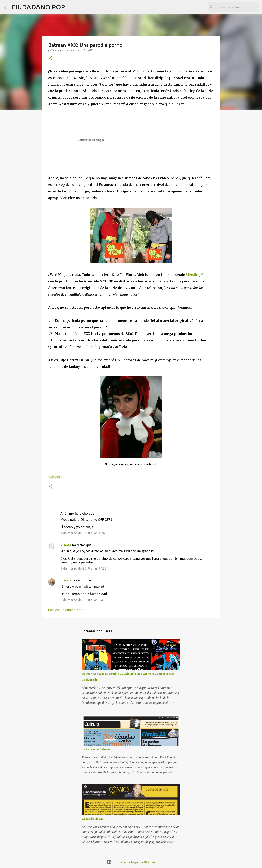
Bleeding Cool (197, 275)
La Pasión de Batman (96, 749)
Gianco (66, 580)
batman (55, 477)
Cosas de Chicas (92, 819)
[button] (51, 59)
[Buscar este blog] (237, 7)
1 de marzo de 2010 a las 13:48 (83, 533)
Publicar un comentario (65, 610)
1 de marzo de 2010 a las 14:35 (83, 568)
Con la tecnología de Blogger (131, 862)
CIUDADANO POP (38, 7)
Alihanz (66, 545)
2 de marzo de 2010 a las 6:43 (82, 600)
